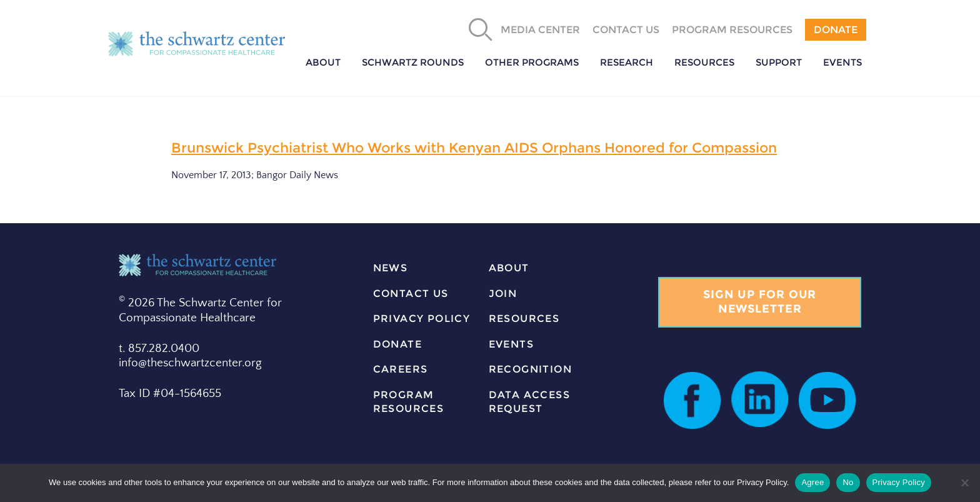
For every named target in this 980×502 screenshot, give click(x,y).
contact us (411, 294)
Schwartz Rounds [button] (413, 62)
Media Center (540, 30)
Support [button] (779, 62)
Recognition (530, 369)
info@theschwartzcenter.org (190, 363)
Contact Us (626, 30)
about (509, 268)
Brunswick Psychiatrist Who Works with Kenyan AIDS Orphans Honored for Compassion (474, 148)
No (848, 482)
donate (397, 344)
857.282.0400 (164, 349)
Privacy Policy (422, 319)
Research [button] (627, 62)
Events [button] (842, 62)
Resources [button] (704, 62)
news (391, 268)
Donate (836, 30)
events (511, 344)
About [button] (323, 62)
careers (401, 369)
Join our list (682, 269)
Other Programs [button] (532, 62)
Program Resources (732, 30)
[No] (964, 483)
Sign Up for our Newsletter (760, 302)
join (503, 294)
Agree (812, 482)
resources (524, 319)
